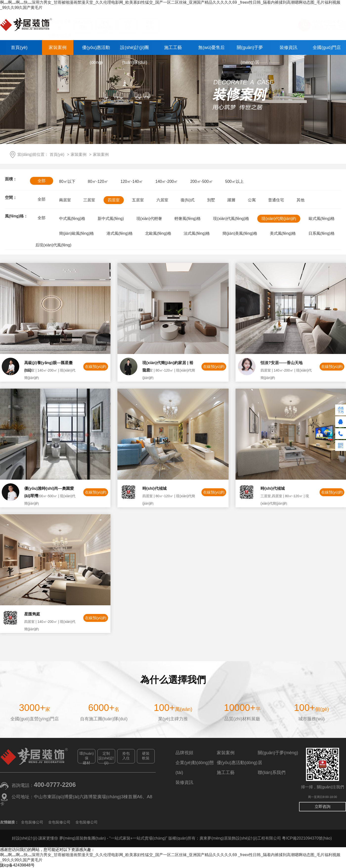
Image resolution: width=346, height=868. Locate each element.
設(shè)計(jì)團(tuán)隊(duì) (134, 50)
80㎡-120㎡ (98, 181)
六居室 (162, 200)
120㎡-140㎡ (132, 181)
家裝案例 (58, 47)
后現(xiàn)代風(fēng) (53, 245)
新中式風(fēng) (111, 219)
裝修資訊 (288, 47)
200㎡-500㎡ (202, 181)
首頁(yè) (19, 47)
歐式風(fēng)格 (322, 219)
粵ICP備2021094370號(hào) (307, 838)
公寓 (252, 200)
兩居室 (65, 200)
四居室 (114, 200)
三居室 (89, 200)
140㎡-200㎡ (167, 181)
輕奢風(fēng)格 (188, 219)
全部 (42, 181)
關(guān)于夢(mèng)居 (250, 50)
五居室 (138, 200)
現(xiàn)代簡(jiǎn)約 (279, 219)
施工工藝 (173, 47)
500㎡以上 (234, 181)
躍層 (231, 200)
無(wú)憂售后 (211, 47)
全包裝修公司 (32, 822)
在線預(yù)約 (96, 368)
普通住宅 (276, 200)
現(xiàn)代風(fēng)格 (231, 219)
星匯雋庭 (32, 616)
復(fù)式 (188, 200)
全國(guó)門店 (327, 47)
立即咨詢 (323, 807)
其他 (301, 200)
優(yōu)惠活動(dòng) (96, 50)
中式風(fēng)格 (72, 219)
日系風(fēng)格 (322, 233)
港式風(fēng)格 (120, 233)
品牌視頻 (184, 753)
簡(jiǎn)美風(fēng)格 (240, 233)
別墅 (211, 200)
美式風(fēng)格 (283, 233)
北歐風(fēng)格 (158, 233)
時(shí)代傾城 (154, 490)
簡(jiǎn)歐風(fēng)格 (76, 233)
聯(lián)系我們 (272, 773)
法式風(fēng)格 (197, 233)
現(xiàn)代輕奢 (149, 219)
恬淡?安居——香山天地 (281, 364)
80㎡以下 (67, 181)
